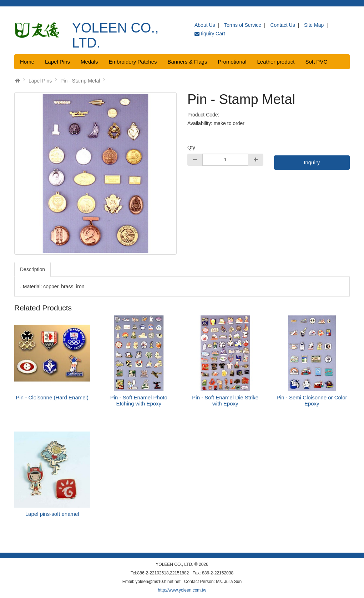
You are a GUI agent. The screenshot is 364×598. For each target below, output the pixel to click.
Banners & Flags (188, 62)
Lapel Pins (57, 62)
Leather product (276, 62)
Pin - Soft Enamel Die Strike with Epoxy (225, 400)
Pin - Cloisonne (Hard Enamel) (52, 397)
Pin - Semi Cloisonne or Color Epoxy (312, 400)
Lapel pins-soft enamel (52, 514)
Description (32, 269)
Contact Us (282, 25)
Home (27, 62)
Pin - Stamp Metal (80, 81)
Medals (89, 62)
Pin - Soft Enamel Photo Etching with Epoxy (139, 400)
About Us (205, 25)
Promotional (232, 62)
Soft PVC (317, 62)
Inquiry (312, 162)
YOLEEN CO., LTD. (115, 35)
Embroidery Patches (133, 62)
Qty (191, 148)
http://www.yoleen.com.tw (182, 590)
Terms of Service (243, 25)
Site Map (314, 25)
